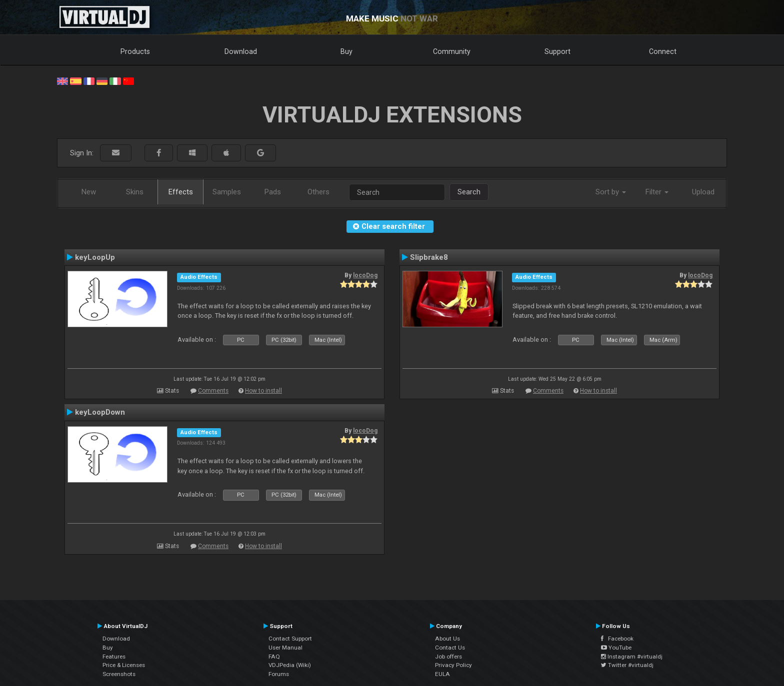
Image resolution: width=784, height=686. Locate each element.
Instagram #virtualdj (632, 657)
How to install (263, 391)
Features (114, 657)
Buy (346, 51)
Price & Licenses (124, 665)
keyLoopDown (100, 412)
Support (557, 51)
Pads (273, 192)
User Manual (285, 648)
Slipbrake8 (429, 257)
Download (241, 51)
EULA (442, 674)
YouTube (616, 648)
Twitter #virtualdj (627, 665)
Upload (703, 192)
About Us (447, 639)
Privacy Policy (453, 665)
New (89, 192)
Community (452, 51)
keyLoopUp (95, 257)
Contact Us (450, 648)
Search (469, 192)
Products (135, 51)
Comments (213, 391)
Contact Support (290, 639)
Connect (663, 51)
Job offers (448, 657)
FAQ (274, 657)
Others (318, 192)
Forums (279, 674)
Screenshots (119, 674)
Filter (657, 192)
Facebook (617, 639)
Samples (227, 192)
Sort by (611, 192)
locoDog (365, 275)
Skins (135, 192)
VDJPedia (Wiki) (290, 665)
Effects (181, 192)
